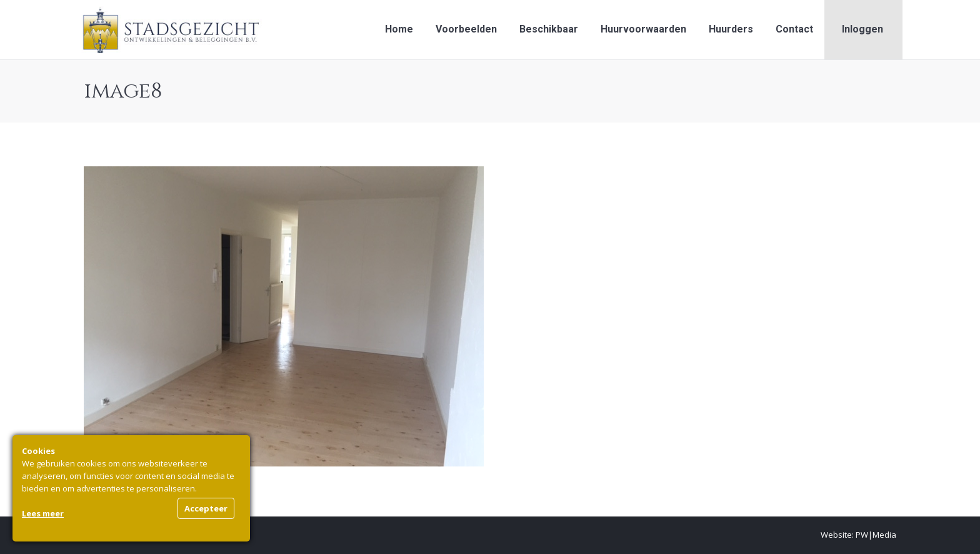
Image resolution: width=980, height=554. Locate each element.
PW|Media (876, 535)
